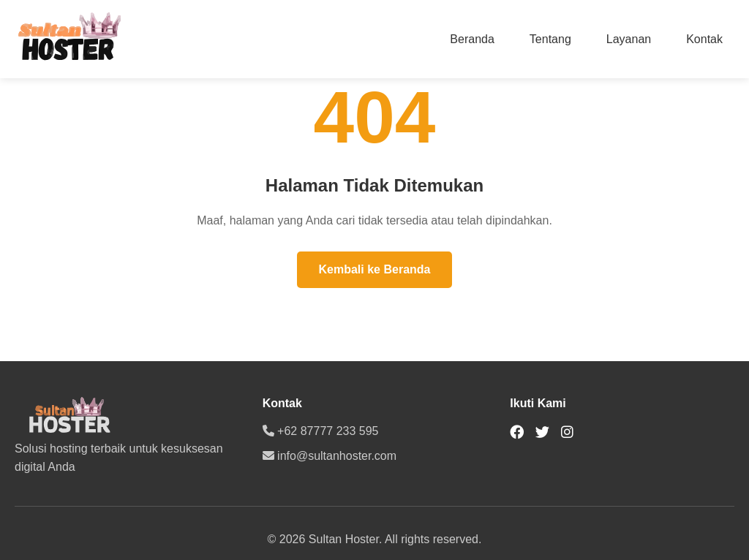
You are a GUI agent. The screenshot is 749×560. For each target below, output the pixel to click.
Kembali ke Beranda (375, 269)
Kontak (704, 39)
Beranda (472, 39)
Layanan (629, 39)
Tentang (550, 39)
